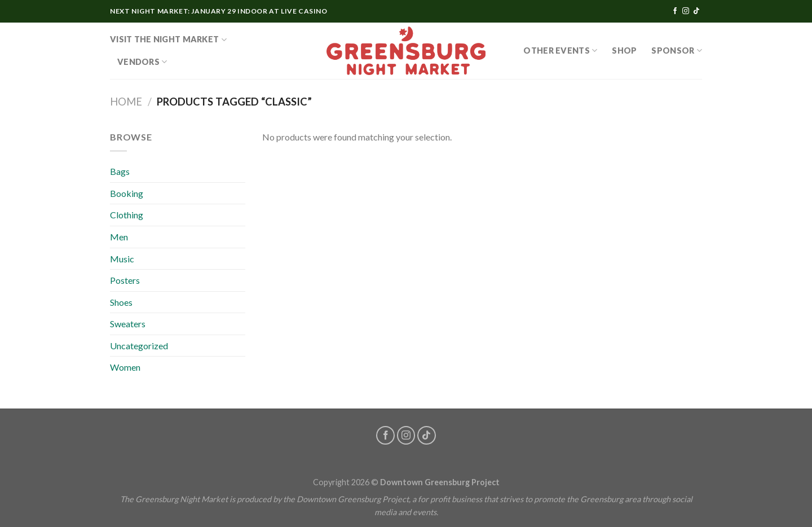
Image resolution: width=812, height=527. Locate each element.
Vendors (142, 62)
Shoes (121, 302)
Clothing (127, 215)
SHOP (624, 50)
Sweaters (128, 324)
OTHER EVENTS (560, 50)
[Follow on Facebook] (675, 11)
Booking (127, 193)
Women (125, 367)
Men (119, 237)
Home (126, 102)
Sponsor (677, 50)
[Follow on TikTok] (696, 11)
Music (122, 259)
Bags (120, 171)
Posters (125, 280)
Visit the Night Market (168, 40)
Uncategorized (139, 346)
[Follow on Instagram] (686, 11)
